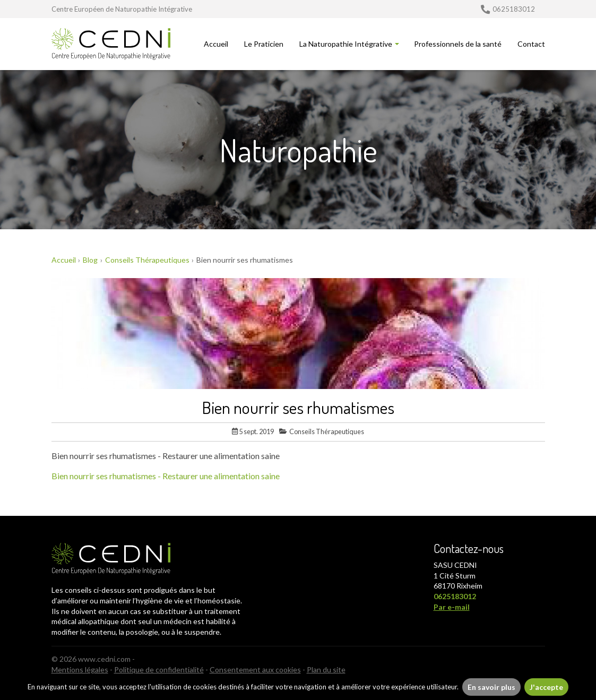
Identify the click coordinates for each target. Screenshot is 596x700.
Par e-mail (452, 607)
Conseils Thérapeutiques (321, 431)
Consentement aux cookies (255, 669)
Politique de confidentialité (159, 669)
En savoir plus (491, 687)
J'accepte (546, 687)
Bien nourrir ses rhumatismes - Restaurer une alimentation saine (166, 476)
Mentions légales (80, 669)
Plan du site (326, 669)
